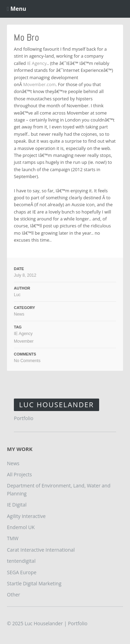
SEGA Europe (22, 572)
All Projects (19, 474)
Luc (17, 295)
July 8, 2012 (25, 275)
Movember (24, 341)
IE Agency (37, 63)
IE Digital (17, 505)
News (19, 314)
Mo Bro (27, 37)
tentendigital (21, 561)
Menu (17, 9)
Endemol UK (21, 527)
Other (14, 595)
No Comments (27, 361)
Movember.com (40, 84)
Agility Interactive (26, 516)
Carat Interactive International (41, 550)
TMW (13, 538)
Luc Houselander (57, 405)
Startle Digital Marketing (34, 583)
